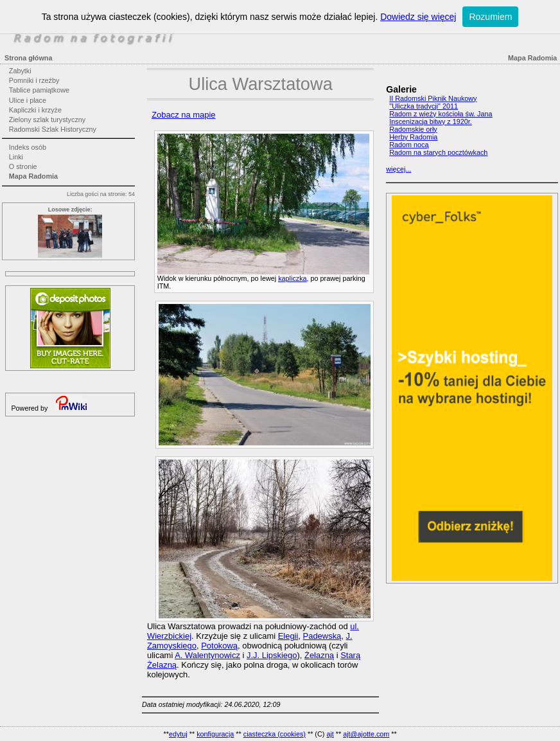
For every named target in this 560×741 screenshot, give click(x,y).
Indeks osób (28, 147)
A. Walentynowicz (207, 655)
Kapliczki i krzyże (35, 110)
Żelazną (319, 655)
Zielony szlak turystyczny (47, 120)
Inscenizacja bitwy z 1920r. (430, 121)
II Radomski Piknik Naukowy (433, 98)
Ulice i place (28, 100)
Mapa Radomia (33, 176)
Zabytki (20, 71)
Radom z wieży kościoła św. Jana (441, 114)
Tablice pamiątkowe (39, 90)
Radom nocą (409, 145)
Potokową (219, 646)
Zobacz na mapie (183, 115)
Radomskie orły (413, 129)
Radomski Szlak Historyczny (53, 129)
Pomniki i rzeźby (34, 80)
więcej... (398, 169)
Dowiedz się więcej (418, 17)
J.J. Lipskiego (272, 655)
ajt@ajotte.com (366, 734)
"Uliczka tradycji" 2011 (424, 106)
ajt (330, 734)
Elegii (288, 636)
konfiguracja (215, 734)
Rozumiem (490, 17)
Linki (16, 157)
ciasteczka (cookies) (275, 734)
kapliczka (292, 278)
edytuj (178, 734)
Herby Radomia (413, 137)
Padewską (322, 636)
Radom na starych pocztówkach (438, 152)
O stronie (23, 166)
